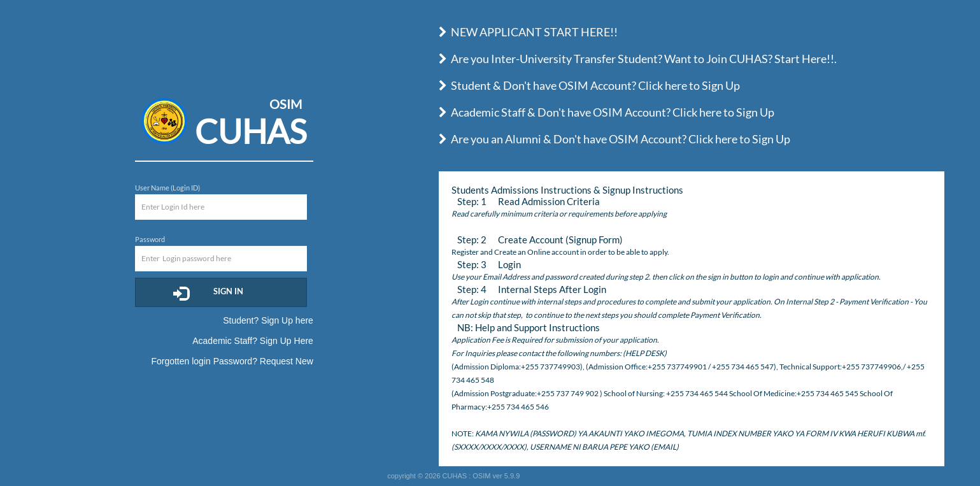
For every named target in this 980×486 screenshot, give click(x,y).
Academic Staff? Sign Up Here (253, 341)
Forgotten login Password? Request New (232, 361)
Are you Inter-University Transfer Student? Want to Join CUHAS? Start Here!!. (638, 59)
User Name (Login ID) (167, 188)
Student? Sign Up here (268, 320)
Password (150, 239)
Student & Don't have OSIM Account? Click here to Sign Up (589, 85)
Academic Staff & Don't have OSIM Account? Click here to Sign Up (607, 112)
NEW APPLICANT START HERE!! (528, 32)
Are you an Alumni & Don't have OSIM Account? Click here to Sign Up (614, 139)
